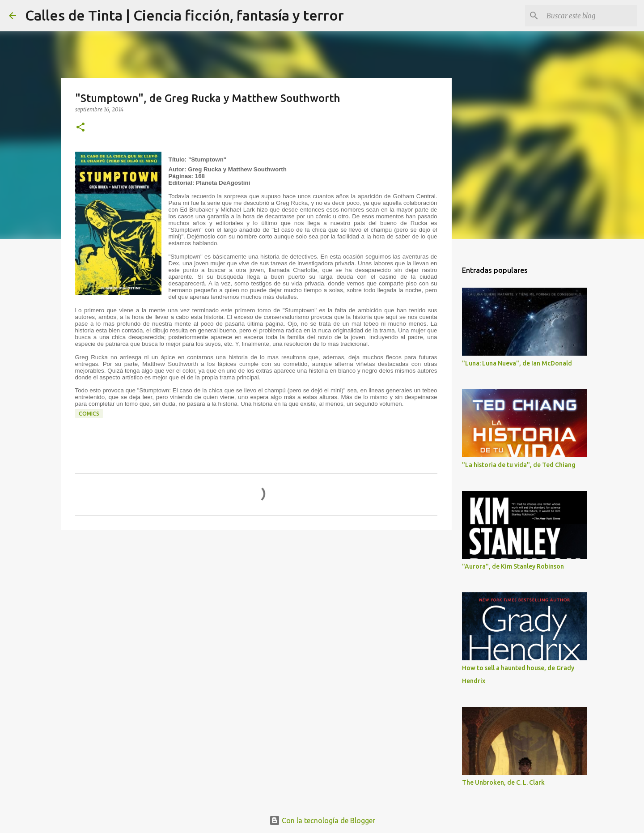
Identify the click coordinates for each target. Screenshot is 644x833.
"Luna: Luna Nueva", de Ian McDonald (517, 363)
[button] (80, 128)
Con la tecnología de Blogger (322, 820)
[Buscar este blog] (590, 16)
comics (89, 414)
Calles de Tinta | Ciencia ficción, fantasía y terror (184, 15)
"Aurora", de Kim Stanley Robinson (513, 566)
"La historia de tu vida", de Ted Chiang (519, 465)
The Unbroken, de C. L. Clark (503, 782)
